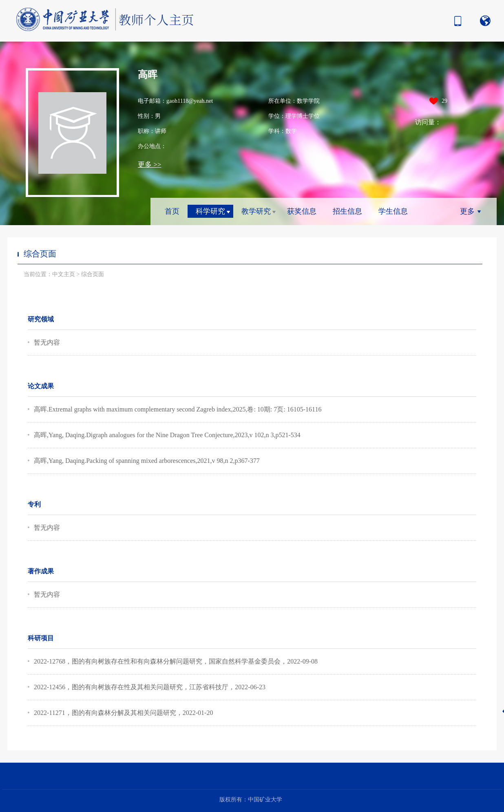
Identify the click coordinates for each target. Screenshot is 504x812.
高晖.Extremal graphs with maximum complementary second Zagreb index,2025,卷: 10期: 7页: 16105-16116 (178, 409)
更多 (467, 211)
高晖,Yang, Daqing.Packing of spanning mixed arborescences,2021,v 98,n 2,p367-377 (147, 461)
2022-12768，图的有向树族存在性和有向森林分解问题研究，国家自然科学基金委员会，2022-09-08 (176, 661)
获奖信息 (302, 211)
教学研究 (256, 211)
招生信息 (347, 211)
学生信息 (393, 211)
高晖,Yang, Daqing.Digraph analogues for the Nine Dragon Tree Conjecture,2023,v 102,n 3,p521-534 (167, 435)
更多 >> (149, 165)
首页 (172, 211)
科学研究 (210, 211)
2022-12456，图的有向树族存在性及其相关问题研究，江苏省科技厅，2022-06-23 (150, 687)
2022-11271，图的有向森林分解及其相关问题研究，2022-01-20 (123, 713)
